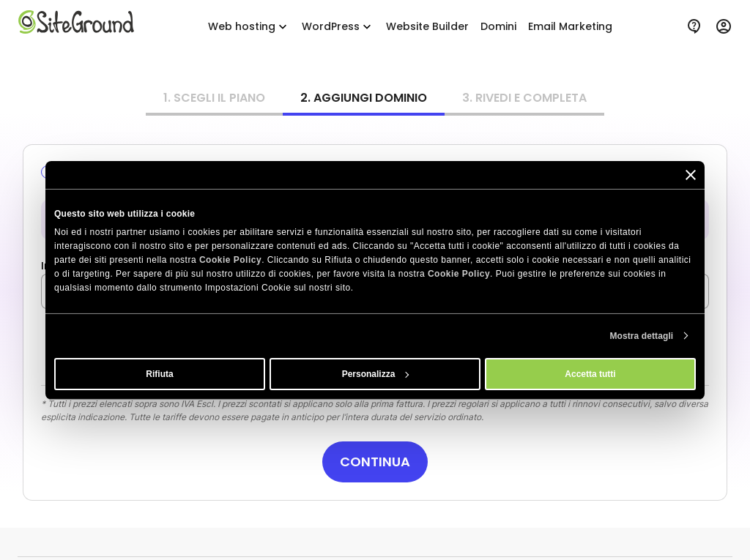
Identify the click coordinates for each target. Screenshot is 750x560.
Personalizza (376, 374)
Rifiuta (159, 374)
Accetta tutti (590, 374)
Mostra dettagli (641, 336)
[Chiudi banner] (691, 174)
